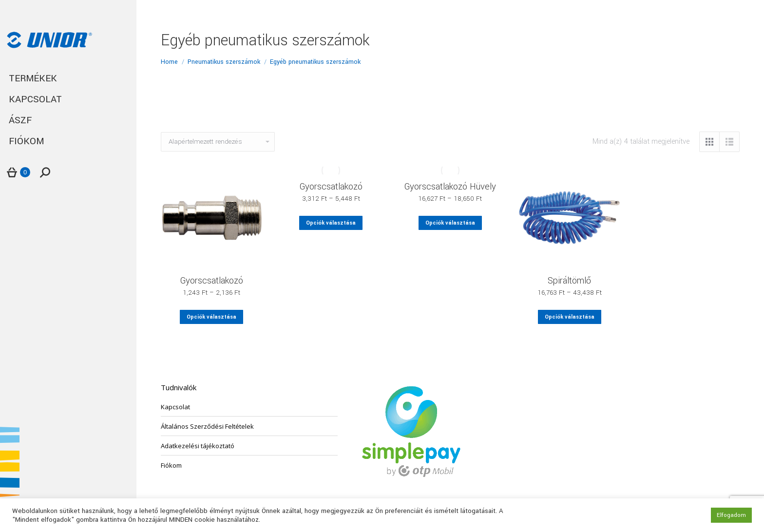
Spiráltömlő (569, 281)
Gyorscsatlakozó (212, 281)
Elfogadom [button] (731, 515)
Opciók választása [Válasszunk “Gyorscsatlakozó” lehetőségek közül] (211, 317)
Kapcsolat (175, 407)
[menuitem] (68, 79)
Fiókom (171, 465)
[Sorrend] (218, 142)
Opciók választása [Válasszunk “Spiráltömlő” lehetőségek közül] (570, 317)
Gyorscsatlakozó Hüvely (450, 187)
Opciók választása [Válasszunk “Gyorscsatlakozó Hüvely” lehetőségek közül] (450, 223)
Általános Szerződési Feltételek (207, 426)
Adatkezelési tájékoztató (198, 446)
